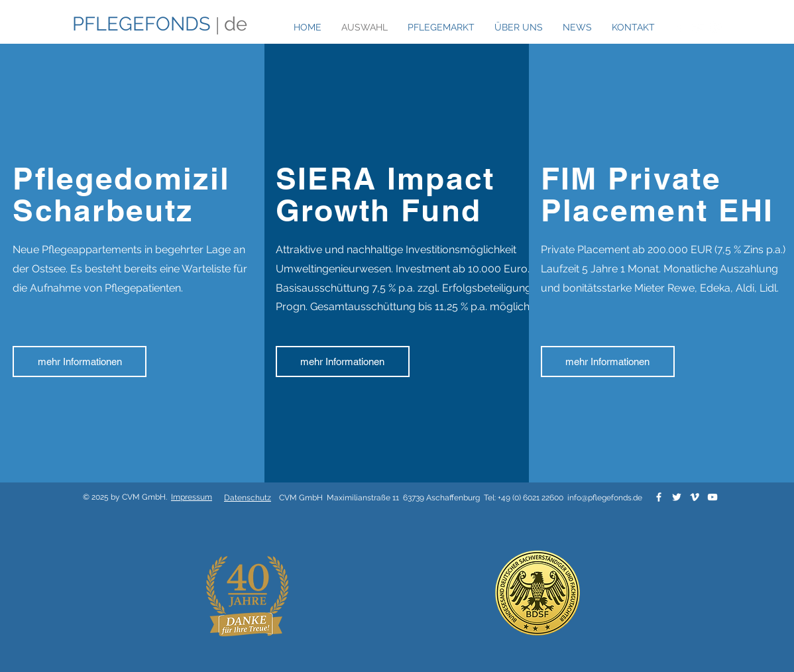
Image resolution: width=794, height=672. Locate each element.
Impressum (192, 497)
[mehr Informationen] (80, 362)
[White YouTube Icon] (712, 497)
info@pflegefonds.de (605, 498)
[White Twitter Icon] (698, 27)
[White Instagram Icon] (716, 27)
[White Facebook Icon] (680, 27)
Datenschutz (248, 498)
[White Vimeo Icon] (695, 497)
